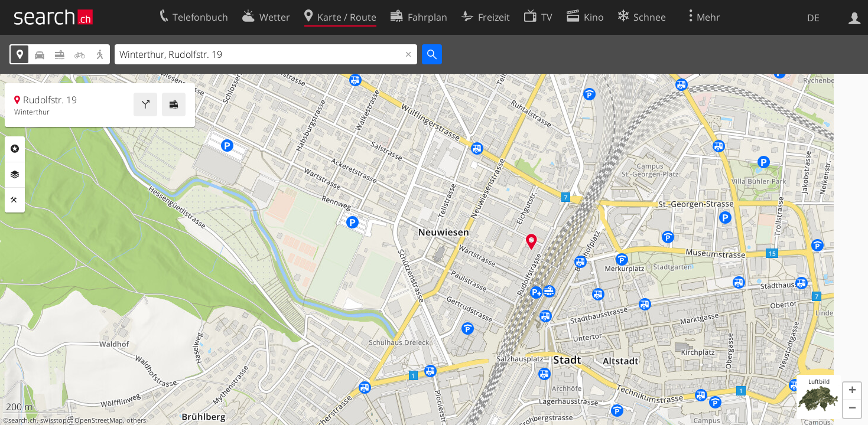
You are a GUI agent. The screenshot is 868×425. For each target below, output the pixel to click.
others (136, 420)
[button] (852, 391)
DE (813, 18)
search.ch (22, 420)
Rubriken (15, 149)
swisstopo (56, 420)
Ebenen (15, 175)
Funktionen (15, 200)
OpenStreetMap (99, 420)
